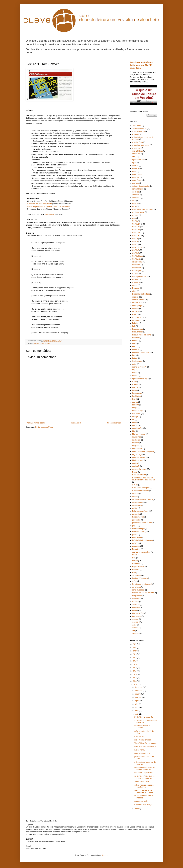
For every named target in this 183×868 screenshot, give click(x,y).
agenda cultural (138, 160)
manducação (137, 428)
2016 (135, 664)
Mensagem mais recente (36, 423)
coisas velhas (137, 262)
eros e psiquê (137, 306)
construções (137, 271)
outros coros (137, 505)
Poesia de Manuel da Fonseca (142, 727)
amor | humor (137, 174)
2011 (135, 681)
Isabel (135, 399)
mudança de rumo (139, 457)
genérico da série (141, 801)
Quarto (135, 555)
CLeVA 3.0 (136, 233)
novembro (139, 691)
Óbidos (135, 497)
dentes (135, 285)
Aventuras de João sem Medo (39, 204)
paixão (135, 508)
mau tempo (137, 437)
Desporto (136, 288)
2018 (135, 658)
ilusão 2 (135, 384)
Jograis (135, 402)
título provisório (138, 613)
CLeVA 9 (136, 253)
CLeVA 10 (136, 227)
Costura (135, 279)
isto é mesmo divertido (143, 740)
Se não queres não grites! (142, 584)
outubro (138, 694)
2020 (135, 651)
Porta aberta (137, 537)
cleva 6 (135, 241)
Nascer (135, 472)
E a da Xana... (140, 750)
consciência (137, 268)
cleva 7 (135, 244)
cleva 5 (135, 239)
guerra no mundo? (139, 367)
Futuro (135, 358)
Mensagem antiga (114, 423)
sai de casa (137, 575)
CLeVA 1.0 (38, 343)
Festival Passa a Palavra (142, 335)
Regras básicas (138, 567)
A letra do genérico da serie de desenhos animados (48, 206)
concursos (136, 265)
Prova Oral (136, 549)
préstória (136, 543)
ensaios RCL (137, 303)
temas (135, 610)
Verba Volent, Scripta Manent (145, 743)
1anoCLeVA (137, 126)
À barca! (135, 134)
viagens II (136, 622)
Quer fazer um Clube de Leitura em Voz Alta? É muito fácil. (141, 65)
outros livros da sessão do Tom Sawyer (144, 786)
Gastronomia (137, 361)
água (134, 163)
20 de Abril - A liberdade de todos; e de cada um (145, 777)
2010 (135, 684)
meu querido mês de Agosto (143, 452)
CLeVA (135, 221)
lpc (133, 419)
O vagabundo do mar (142, 753)
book (134, 206)
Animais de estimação (141, 186)
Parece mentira (138, 517)
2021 (135, 648)
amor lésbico (137, 180)
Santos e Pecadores (140, 578)
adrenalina (136, 154)
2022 (135, 644)
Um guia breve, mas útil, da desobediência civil (145, 769)
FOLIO (135, 346)
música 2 (136, 466)
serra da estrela (138, 590)
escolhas (136, 312)
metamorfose (137, 449)
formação (136, 349)
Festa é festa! (137, 332)
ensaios (135, 297)
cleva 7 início (137, 247)
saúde (135, 581)
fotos (134, 355)
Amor (134, 171)
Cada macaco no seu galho (143, 209)
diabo (134, 291)
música (135, 463)
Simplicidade (137, 596)
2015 (135, 668)
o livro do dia (139, 737)
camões (135, 215)
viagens (135, 619)
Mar (134, 431)
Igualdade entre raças (141, 379)
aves (134, 201)
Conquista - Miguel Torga (144, 773)
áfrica (134, 157)
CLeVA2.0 (136, 259)
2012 (135, 678)
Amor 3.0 (136, 177)
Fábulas (135, 323)
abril (137, 714)
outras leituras (138, 502)
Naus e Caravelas (139, 475)
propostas (136, 546)
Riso (134, 572)
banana (135, 204)
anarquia (136, 183)
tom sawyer (46, 343)
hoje (134, 370)
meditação (136, 440)
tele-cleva (136, 607)
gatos (134, 364)
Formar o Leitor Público (141, 352)
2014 (135, 671)
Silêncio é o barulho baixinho (143, 593)
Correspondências (139, 277)
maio (137, 711)
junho (137, 707)
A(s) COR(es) (137, 151)
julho (137, 704)
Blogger (105, 855)
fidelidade (136, 338)
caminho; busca (138, 212)
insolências (136, 396)
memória (136, 443)
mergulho (136, 446)
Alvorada (136, 168)
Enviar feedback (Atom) (44, 427)
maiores (135, 425)
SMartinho (136, 599)
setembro (139, 697)
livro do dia (136, 414)
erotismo (136, 309)
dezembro (139, 687)
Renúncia (136, 569)
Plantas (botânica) (139, 532)
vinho (134, 625)
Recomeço (136, 564)
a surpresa (136, 148)
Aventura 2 (136, 198)
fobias (135, 344)
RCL (134, 558)
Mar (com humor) (139, 434)
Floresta (135, 341)
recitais (135, 561)
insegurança (137, 393)
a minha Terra (137, 142)
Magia (135, 422)
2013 (135, 674)
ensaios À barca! (139, 300)
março (137, 809)
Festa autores (137, 329)
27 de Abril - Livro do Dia (144, 717)
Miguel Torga (137, 455)
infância (135, 387)
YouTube (136, 634)
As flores (136, 192)
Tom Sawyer (50, 214)
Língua (135, 408)
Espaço (135, 314)
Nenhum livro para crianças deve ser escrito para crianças (144, 479)
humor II (135, 376)
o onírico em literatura (141, 491)
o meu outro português (141, 488)
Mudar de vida (138, 460)
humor (135, 373)
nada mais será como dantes (145, 747)
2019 (135, 654)
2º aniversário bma (139, 129)
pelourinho (136, 520)
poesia (135, 535)
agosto (138, 701)
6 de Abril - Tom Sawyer (143, 805)
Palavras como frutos (140, 511)
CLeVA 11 (136, 230)
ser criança (136, 587)
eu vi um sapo (138, 320)
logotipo (135, 417)
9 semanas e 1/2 (139, 131)
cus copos (136, 282)
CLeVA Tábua (138, 256)
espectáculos (137, 317)
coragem (136, 273)
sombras (136, 602)
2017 (135, 661)
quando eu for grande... (141, 552)
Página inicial (76, 423)
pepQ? (135, 526)
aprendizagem (138, 189)
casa (134, 218)
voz (134, 631)
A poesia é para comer (141, 145)
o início (135, 485)
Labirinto (136, 405)
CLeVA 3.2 (136, 236)
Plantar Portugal (138, 529)
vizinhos (135, 628)
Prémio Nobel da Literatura (142, 540)
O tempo (136, 494)
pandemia (136, 514)
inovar (135, 390)
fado (134, 326)
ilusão (134, 382)
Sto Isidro (136, 605)
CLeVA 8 (136, 250)
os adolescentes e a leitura (142, 499)
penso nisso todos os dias (142, 523)
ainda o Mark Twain (142, 782)
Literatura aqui (138, 411)
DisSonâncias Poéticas (141, 294)
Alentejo (135, 166)
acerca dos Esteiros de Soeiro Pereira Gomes (144, 791)
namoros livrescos (139, 469)
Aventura (136, 195)
